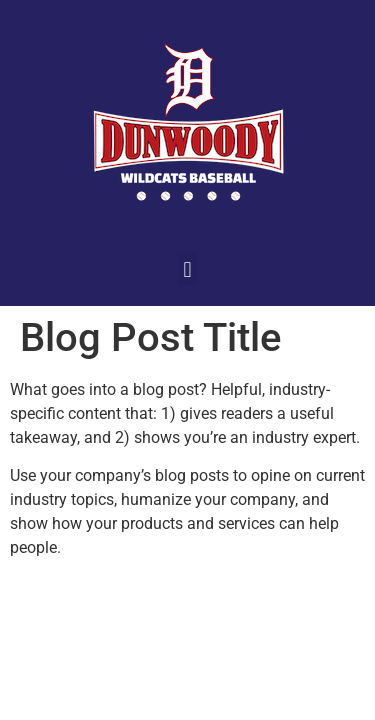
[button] (187, 269)
